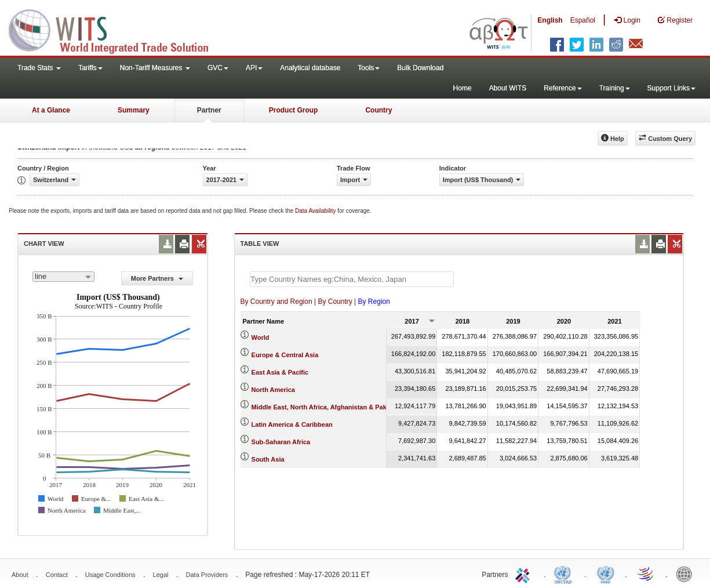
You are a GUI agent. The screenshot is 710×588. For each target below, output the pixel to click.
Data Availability (316, 211)
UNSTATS (606, 574)
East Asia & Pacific (280, 372)
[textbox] (352, 279)
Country (378, 110)
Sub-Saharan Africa (281, 442)
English (550, 20)
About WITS (508, 88)
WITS (116, 29)
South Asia (268, 459)
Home (463, 88)
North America (273, 390)
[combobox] (63, 277)
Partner (209, 110)
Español (583, 20)
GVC (218, 68)
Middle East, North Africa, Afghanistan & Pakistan (327, 407)
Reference (562, 88)
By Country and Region (276, 302)
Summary (134, 110)
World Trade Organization (646, 574)
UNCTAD (565, 574)
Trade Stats (39, 68)
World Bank (687, 574)
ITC (525, 574)
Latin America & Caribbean (292, 424)
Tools (369, 68)
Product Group (294, 110)
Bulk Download (420, 68)
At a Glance (51, 110)
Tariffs (90, 68)
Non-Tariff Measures (155, 68)
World (261, 337)
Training (615, 88)
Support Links (671, 88)
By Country (335, 302)
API (254, 68)
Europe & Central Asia (285, 355)
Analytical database (310, 68)
